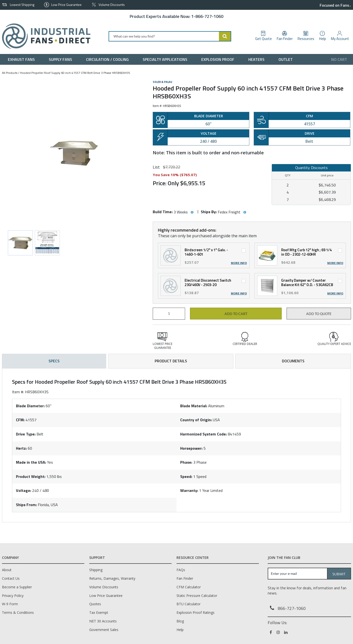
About (7, 570)
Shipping (96, 570)
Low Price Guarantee (106, 596)
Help (180, 630)
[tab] (176, 445)
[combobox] (170, 36)
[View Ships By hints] (245, 212)
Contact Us (11, 578)
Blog (180, 621)
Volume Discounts (104, 587)
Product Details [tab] (171, 361)
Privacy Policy (13, 596)
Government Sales (104, 630)
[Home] (44, 36)
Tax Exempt (99, 612)
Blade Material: (194, 406)
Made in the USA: (31, 462)
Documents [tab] (293, 361)
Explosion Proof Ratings (195, 612)
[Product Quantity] (169, 314)
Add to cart (236, 314)
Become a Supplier (17, 587)
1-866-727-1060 (207, 16)
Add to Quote (319, 314)
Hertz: (21, 448)
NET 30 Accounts (103, 621)
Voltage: (24, 490)
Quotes (95, 604)
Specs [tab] (54, 361)
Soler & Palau (162, 82)
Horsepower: (191, 448)
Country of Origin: (196, 420)
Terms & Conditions (18, 612)
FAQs (181, 570)
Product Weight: (31, 476)
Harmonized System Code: (203, 434)
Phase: (186, 462)
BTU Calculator (189, 604)
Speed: (186, 476)
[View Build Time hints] (192, 212)
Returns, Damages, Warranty (112, 578)
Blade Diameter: (30, 406)
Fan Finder (185, 578)
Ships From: (26, 505)
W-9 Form (10, 604)
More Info (239, 263)
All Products (10, 73)
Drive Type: (26, 434)
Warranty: (189, 490)
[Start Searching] (225, 36)
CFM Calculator (189, 587)
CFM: (20, 420)
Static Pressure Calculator (197, 596)
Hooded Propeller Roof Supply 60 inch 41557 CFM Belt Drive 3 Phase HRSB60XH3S (75, 73)
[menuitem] (22, 59)
